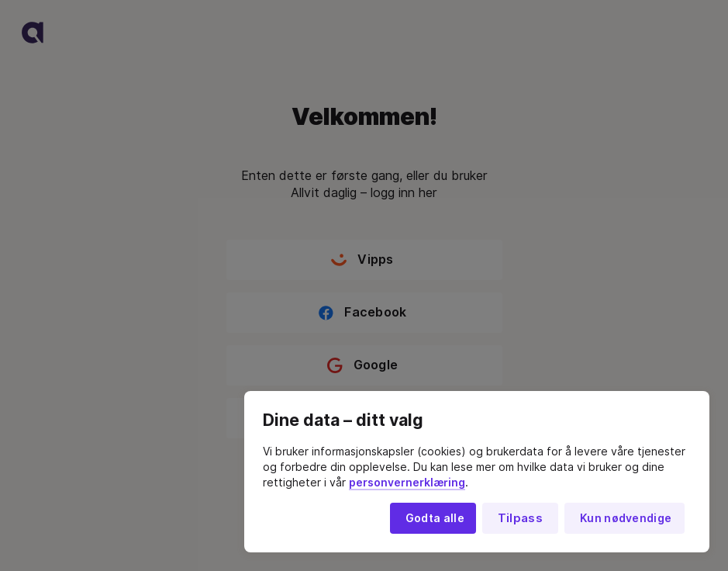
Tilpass (520, 518)
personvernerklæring (407, 483)
